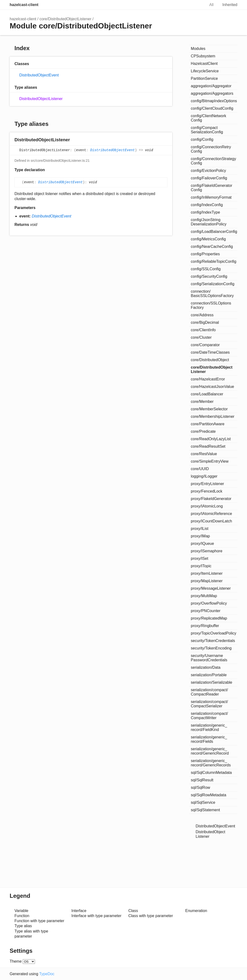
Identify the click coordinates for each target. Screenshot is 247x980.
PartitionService (204, 78)
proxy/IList (200, 529)
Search (197, 5)
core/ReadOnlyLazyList (211, 439)
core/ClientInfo (203, 330)
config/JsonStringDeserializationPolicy (209, 222)
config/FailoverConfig (209, 178)
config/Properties (205, 254)
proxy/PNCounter (206, 611)
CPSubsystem (203, 56)
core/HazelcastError (208, 379)
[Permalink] (75, 140)
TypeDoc (47, 974)
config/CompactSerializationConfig (207, 130)
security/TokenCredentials (213, 641)
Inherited (230, 5)
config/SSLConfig (206, 269)
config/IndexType (205, 212)
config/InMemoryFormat (211, 197)
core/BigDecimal (205, 322)
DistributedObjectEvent (39, 75)
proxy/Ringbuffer (205, 626)
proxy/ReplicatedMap (209, 618)
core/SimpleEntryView (210, 461)
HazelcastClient (204, 64)
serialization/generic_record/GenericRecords (211, 763)
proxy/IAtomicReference (211, 514)
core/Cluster (201, 337)
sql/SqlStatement (205, 810)
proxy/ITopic (201, 566)
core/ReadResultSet (208, 446)
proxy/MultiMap (204, 596)
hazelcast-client (24, 5)
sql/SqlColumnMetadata (211, 773)
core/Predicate (203, 431)
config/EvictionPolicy (208, 171)
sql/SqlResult (202, 780)
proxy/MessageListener (211, 588)
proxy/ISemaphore (207, 551)
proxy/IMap (200, 536)
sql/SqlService (203, 802)
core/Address (202, 315)
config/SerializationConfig (213, 284)
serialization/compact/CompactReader (209, 692)
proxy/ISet (199, 558)
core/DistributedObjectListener (65, 19)
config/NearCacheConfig (212, 247)
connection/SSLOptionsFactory (211, 305)
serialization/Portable (209, 675)
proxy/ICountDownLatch (211, 521)
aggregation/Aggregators (212, 93)
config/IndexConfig (207, 205)
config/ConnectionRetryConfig (211, 149)
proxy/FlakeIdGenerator (211, 499)
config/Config (202, 139)
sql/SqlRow (200, 787)
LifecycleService (205, 71)
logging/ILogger (204, 476)
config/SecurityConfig (209, 276)
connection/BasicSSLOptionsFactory (212, 294)
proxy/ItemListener (207, 573)
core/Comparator (205, 345)
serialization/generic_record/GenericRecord (210, 751)
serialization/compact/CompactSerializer (209, 704)
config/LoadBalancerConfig (214, 232)
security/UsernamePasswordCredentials (209, 658)
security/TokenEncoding (211, 648)
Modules (198, 49)
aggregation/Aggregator (211, 86)
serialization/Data (206, 667)
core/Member (202, 402)
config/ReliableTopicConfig (214, 261)
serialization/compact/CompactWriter (209, 716)
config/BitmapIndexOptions (214, 101)
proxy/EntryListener (207, 484)
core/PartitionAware (208, 424)
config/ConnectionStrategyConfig (213, 161)
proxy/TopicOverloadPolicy (214, 633)
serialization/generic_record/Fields (209, 739)
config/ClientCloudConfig (212, 108)
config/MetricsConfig (208, 239)
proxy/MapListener (207, 581)
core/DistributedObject (210, 360)
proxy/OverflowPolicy (209, 603)
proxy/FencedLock (207, 491)
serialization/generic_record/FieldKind (209, 727)
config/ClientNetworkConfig (209, 118)
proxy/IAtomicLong (207, 506)
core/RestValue (204, 454)
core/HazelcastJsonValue (212, 387)
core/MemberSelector (209, 409)
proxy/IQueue (202, 544)
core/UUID (200, 469)
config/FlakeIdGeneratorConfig (212, 188)
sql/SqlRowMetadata (209, 795)
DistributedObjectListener (41, 99)
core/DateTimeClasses (210, 352)
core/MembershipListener (213, 416)
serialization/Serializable (212, 682)
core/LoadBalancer (207, 394)
